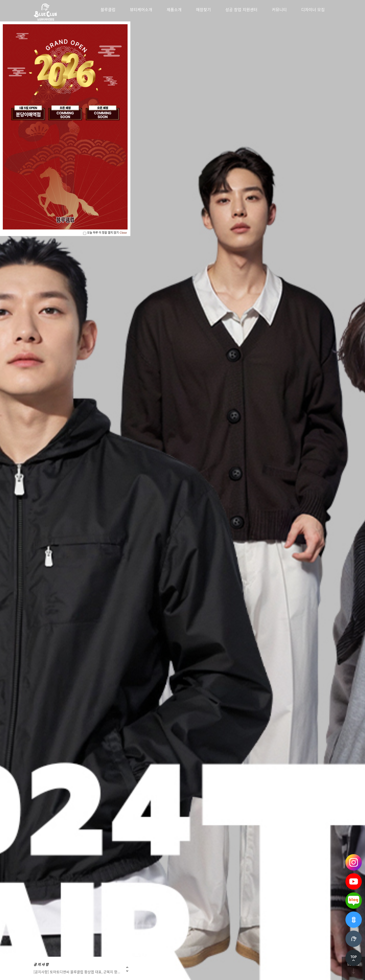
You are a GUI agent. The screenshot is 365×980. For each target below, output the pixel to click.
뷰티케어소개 (141, 9)
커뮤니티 (279, 9)
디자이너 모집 (313, 9)
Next (127, 971)
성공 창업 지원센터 (241, 9)
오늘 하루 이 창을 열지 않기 (103, 233)
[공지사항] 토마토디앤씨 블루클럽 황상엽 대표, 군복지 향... (77, 972)
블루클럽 (108, 9)
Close (123, 233)
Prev (127, 967)
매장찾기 (203, 9)
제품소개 (174, 9)
